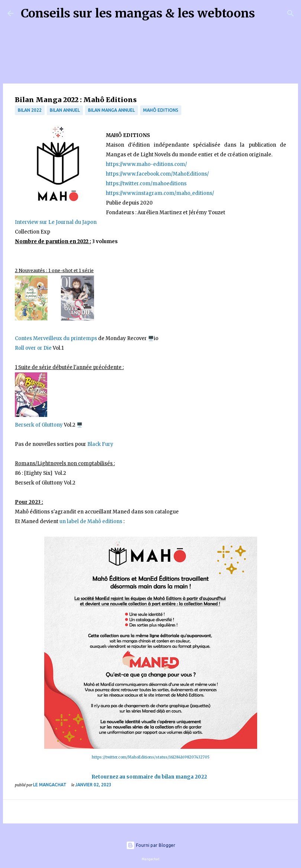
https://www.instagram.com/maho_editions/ (160, 193)
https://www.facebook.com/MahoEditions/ (157, 174)
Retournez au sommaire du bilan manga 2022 (149, 777)
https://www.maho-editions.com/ (146, 164)
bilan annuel (65, 110)
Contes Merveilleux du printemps (56, 338)
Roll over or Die (33, 348)
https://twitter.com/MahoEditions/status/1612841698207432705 (151, 757)
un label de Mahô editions (91, 521)
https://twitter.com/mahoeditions (146, 184)
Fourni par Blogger (151, 845)
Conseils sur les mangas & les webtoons (138, 13)
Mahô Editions (161, 110)
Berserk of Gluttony (39, 425)
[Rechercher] (265, 13)
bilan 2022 (30, 110)
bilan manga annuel (111, 110)
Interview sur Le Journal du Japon (56, 222)
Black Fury (101, 444)
